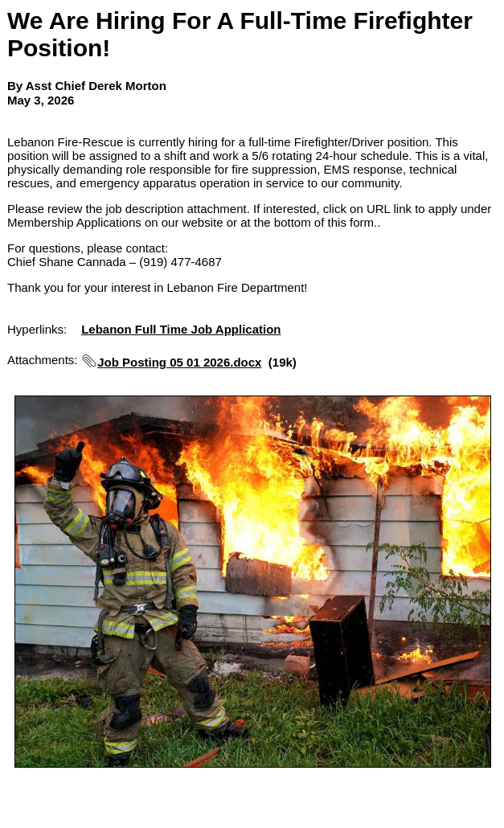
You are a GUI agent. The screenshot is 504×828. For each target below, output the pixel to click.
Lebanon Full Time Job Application (181, 329)
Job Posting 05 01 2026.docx (179, 362)
